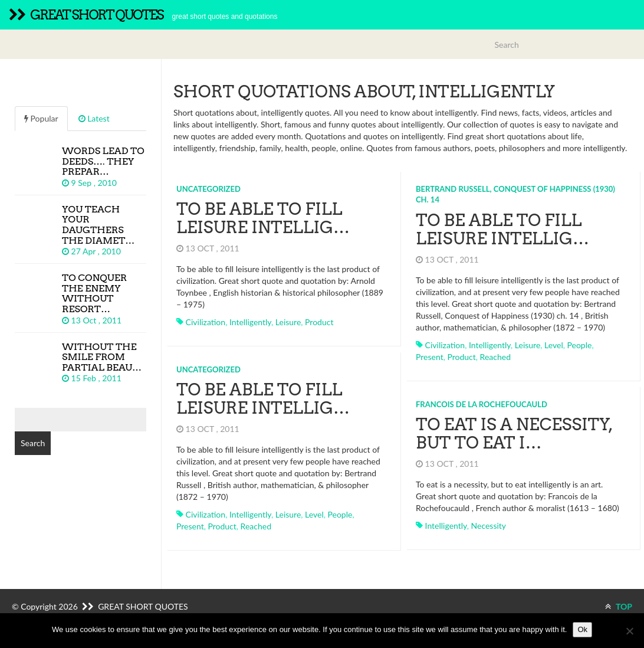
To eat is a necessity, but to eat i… (514, 433)
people (580, 345)
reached (495, 357)
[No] (629, 631)
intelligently (250, 322)
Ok (582, 629)
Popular (41, 118)
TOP (619, 606)
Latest (94, 118)
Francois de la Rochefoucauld (482, 404)
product (319, 322)
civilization (206, 322)
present (430, 357)
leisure (288, 322)
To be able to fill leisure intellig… (263, 218)
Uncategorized (208, 189)
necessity (489, 526)
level (554, 345)
